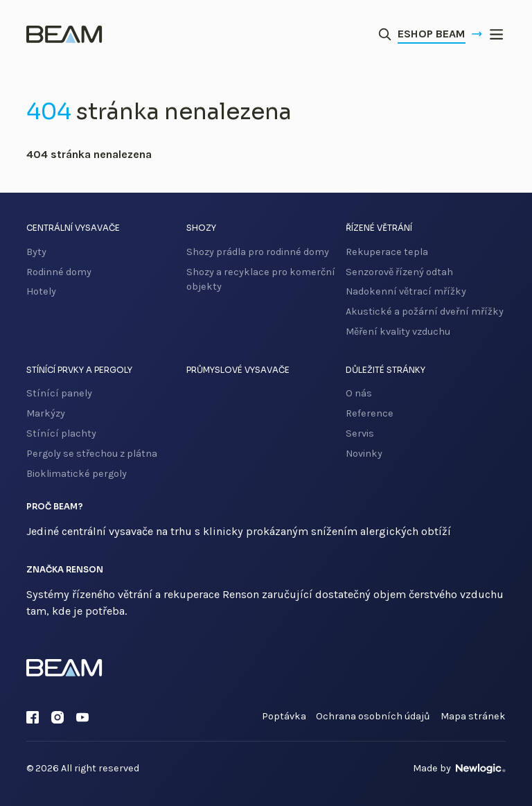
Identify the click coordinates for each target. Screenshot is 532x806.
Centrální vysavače (73, 228)
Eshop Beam (440, 34)
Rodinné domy (59, 272)
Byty (36, 252)
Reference (370, 413)
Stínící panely (59, 393)
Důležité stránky (385, 370)
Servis (360, 433)
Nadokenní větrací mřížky (406, 291)
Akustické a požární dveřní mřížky (425, 312)
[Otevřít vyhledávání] (385, 35)
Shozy (201, 228)
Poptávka (284, 716)
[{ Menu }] (496, 34)
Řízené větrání (379, 228)
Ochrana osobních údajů (373, 716)
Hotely (41, 291)
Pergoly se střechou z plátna (92, 454)
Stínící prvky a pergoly (79, 370)
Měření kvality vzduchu (398, 332)
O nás (359, 393)
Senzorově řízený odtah (399, 272)
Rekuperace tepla (387, 252)
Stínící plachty (61, 433)
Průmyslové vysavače (238, 370)
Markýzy (46, 413)
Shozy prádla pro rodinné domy (258, 252)
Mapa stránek (473, 716)
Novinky (364, 454)
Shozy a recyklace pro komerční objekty (261, 280)
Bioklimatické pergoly (77, 474)
